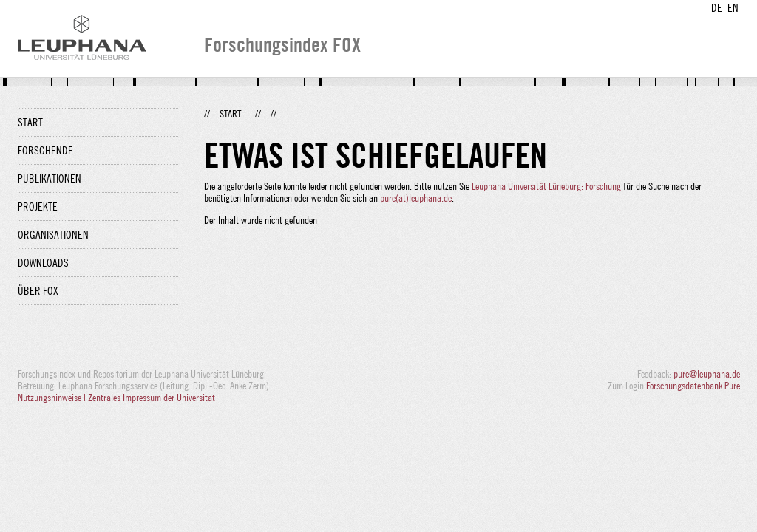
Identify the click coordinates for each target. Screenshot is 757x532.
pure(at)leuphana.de (416, 198)
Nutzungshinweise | (53, 398)
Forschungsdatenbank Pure (693, 386)
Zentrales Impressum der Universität (152, 398)
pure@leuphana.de (707, 374)
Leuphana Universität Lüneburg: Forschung (546, 186)
